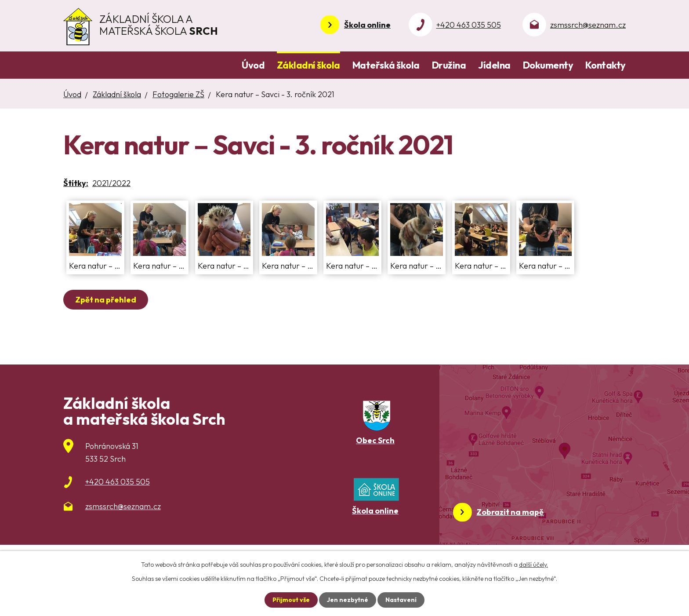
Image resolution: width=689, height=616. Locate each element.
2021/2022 (111, 183)
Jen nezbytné (348, 600)
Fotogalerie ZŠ (178, 94)
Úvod (253, 65)
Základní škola (308, 65)
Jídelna (494, 65)
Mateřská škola (386, 65)
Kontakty (606, 65)
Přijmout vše (291, 600)
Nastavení (401, 600)
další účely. (533, 565)
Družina (449, 65)
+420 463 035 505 (469, 25)
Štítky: (76, 183)
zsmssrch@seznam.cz (588, 25)
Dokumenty (548, 65)
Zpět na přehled (106, 300)
